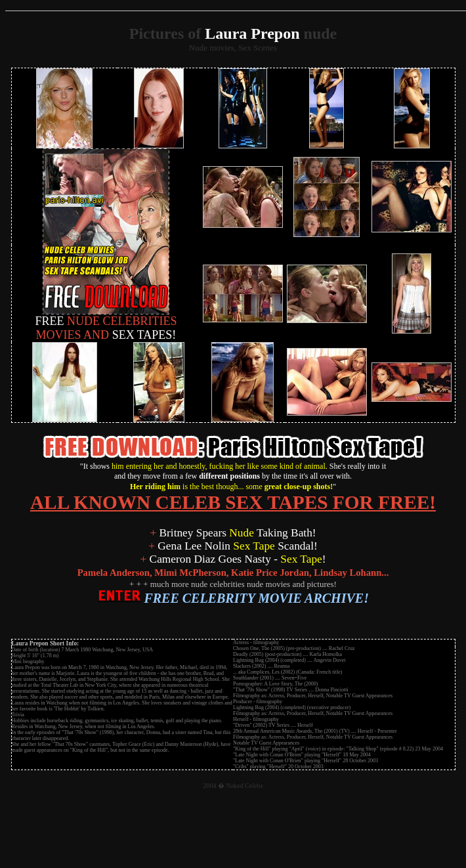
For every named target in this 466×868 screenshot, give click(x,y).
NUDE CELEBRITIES (106, 316)
